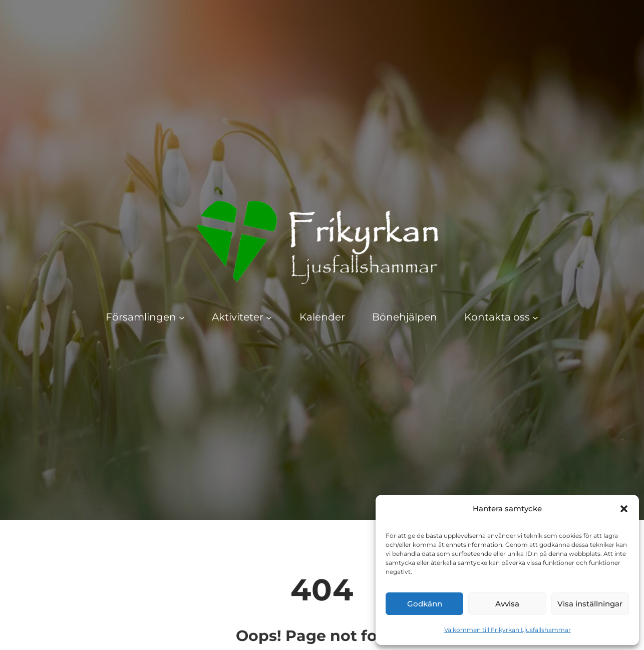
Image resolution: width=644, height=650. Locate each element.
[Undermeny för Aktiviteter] (269, 317)
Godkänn (425, 604)
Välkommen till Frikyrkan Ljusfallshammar (508, 630)
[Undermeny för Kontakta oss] (535, 317)
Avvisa (507, 604)
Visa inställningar (590, 604)
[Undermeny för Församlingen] (182, 317)
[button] (624, 509)
